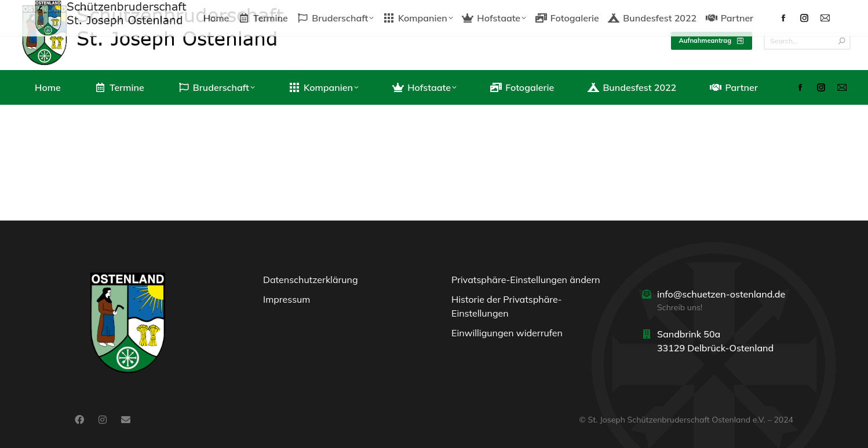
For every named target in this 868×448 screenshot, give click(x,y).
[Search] (807, 41)
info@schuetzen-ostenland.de (721, 294)
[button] (528, 282)
